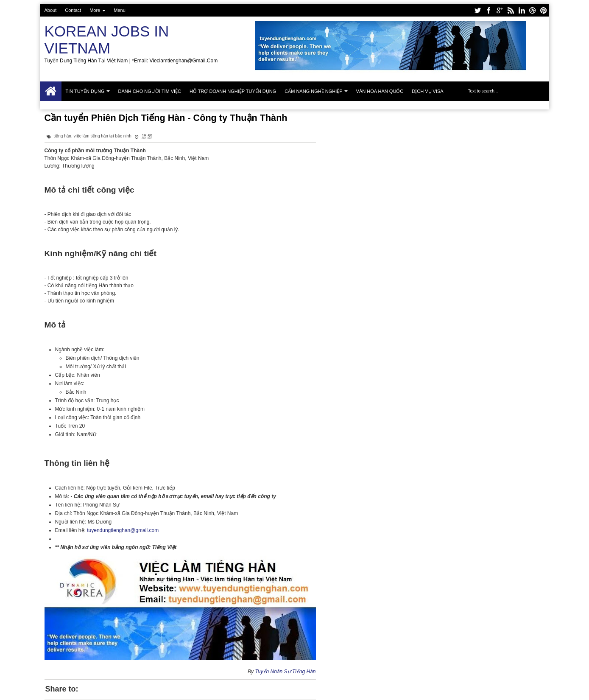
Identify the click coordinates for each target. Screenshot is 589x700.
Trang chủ (51, 91)
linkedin (522, 10)
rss (511, 10)
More (95, 10)
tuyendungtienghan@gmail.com (123, 530)
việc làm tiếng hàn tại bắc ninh (102, 136)
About (51, 10)
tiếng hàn (62, 136)
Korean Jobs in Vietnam (107, 40)
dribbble (533, 10)
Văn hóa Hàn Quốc (380, 91)
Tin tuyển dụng (85, 91)
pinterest (544, 10)
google (500, 10)
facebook (489, 10)
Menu (120, 10)
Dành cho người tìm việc (150, 91)
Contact (73, 10)
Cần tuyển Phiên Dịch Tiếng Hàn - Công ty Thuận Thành (166, 118)
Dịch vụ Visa (427, 91)
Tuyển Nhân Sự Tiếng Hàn (285, 672)
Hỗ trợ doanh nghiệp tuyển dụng (233, 91)
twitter (477, 10)
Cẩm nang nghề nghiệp (313, 91)
